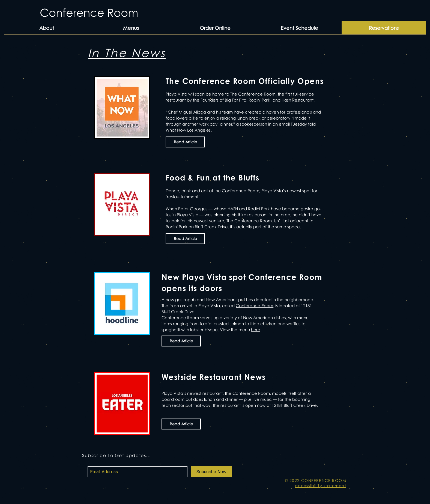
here (256, 330)
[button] (131, 28)
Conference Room (254, 306)
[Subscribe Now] (211, 472)
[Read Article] (185, 142)
